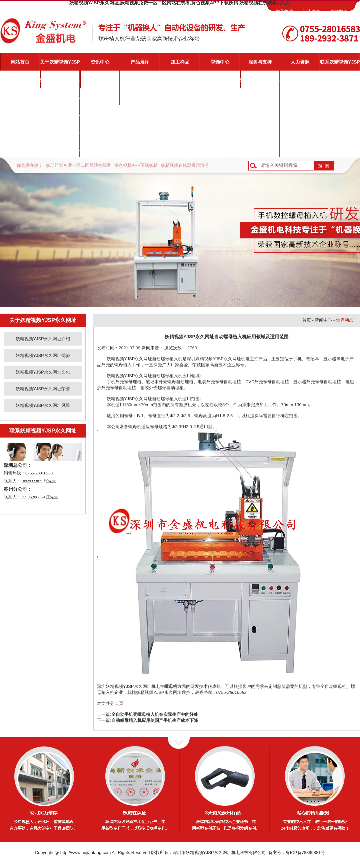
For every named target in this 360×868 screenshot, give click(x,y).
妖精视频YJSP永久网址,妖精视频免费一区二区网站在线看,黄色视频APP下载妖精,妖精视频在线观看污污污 (180, 3)
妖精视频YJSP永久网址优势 (60, 100)
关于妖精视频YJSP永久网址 (60, 65)
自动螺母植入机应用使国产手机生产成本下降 (155, 720)
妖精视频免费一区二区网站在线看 (78, 165)
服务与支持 (260, 62)
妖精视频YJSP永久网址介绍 (60, 82)
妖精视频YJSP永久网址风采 (60, 151)
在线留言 (339, 11)
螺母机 (171, 686)
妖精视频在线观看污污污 (185, 165)
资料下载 (260, 131)
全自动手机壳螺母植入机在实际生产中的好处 (155, 714)
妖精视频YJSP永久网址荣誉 (60, 134)
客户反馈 (260, 148)
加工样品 (180, 62)
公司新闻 (100, 79)
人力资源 (300, 62)
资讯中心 (100, 62)
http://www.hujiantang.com (86, 853)
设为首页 (312, 11)
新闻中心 (323, 320)
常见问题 (260, 114)
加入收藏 (284, 11)
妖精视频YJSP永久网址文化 (60, 117)
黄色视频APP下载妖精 (136, 165)
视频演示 (260, 97)
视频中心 (220, 62)
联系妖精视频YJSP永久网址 (340, 65)
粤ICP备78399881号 (305, 853)
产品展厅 (140, 62)
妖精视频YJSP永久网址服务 (260, 82)
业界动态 (100, 97)
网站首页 (20, 62)
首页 (307, 320)
